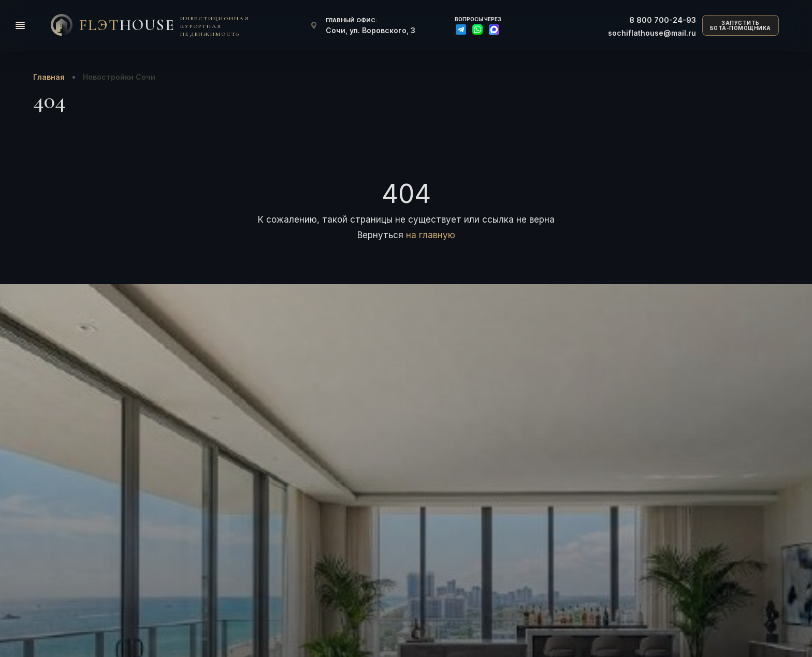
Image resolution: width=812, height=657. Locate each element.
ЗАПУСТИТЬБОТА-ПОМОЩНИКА (741, 26)
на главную (431, 235)
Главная (49, 77)
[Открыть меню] (20, 25)
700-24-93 (663, 20)
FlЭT (127, 25)
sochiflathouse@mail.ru (652, 33)
